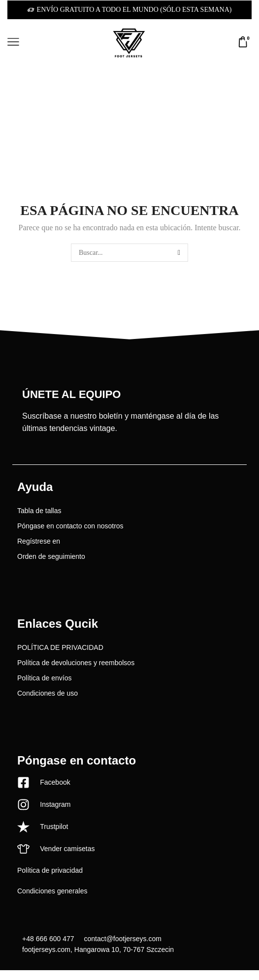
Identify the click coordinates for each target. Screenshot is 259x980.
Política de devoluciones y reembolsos (76, 663)
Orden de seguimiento (51, 556)
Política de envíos (45, 678)
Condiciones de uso (48, 693)
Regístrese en (39, 541)
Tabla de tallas (39, 511)
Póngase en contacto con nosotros (70, 526)
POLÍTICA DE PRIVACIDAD (60, 647)
